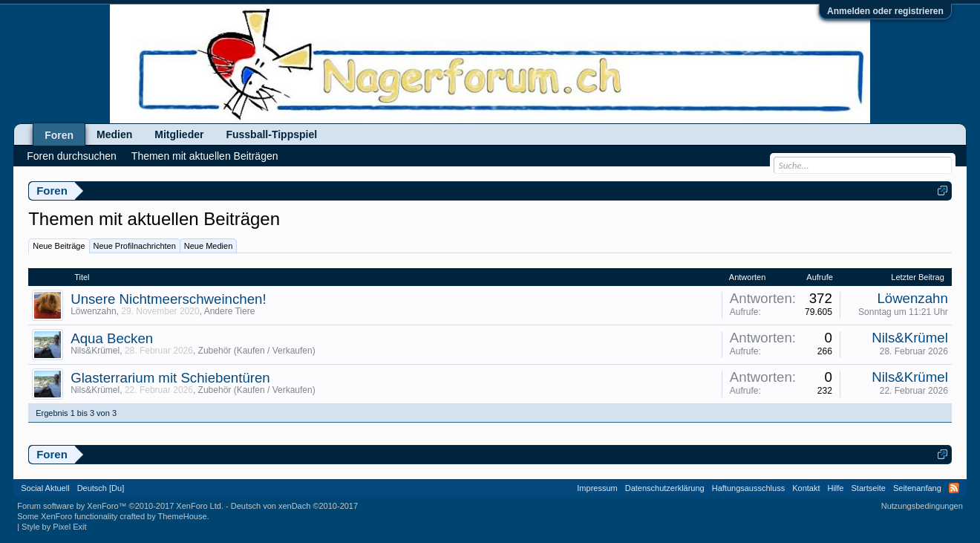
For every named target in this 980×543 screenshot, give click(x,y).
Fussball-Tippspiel (271, 134)
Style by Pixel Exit (54, 527)
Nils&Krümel (95, 351)
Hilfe (835, 488)
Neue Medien (208, 246)
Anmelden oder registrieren (885, 11)
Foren (59, 135)
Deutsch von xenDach (294, 506)
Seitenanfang (917, 488)
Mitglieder (179, 134)
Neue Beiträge (59, 246)
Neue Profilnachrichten (135, 246)
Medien (114, 134)
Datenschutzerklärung (665, 488)
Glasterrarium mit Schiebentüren (170, 378)
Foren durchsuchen (72, 156)
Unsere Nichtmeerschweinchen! (168, 299)
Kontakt (806, 488)
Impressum (597, 488)
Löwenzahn (93, 311)
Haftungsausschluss (748, 488)
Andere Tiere (230, 311)
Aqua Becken (112, 338)
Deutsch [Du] (101, 488)
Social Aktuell (45, 488)
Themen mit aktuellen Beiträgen (205, 156)
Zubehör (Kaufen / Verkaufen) (257, 351)
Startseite (869, 488)
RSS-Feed (954, 488)
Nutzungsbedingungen (922, 506)
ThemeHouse (183, 516)
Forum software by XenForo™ (120, 506)
